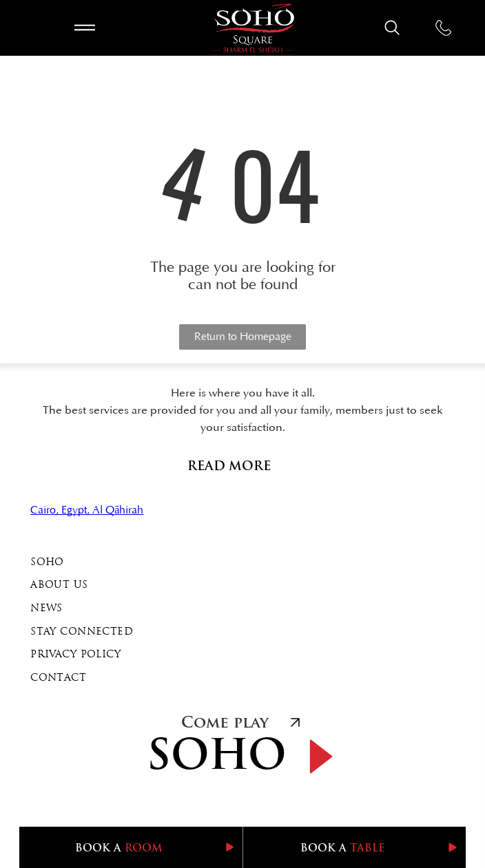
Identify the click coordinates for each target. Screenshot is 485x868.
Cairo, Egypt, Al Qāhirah (87, 510)
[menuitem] (242, 563)
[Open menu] (85, 28)
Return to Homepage (243, 337)
